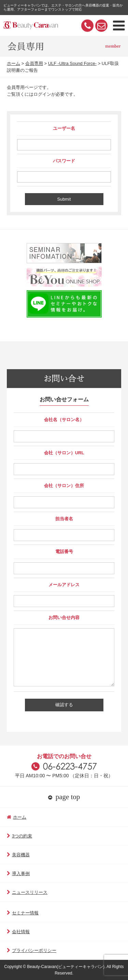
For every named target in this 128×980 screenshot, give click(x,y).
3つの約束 (19, 836)
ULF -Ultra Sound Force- (72, 63)
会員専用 (34, 63)
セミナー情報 (23, 913)
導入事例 (18, 874)
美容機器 (18, 855)
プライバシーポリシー (32, 950)
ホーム (13, 63)
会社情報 (18, 932)
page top (64, 797)
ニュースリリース (27, 892)
